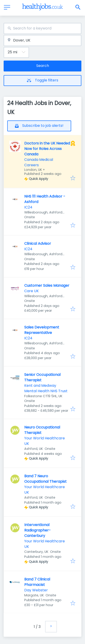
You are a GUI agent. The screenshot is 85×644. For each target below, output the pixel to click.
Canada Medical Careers (39, 162)
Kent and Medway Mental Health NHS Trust (46, 388)
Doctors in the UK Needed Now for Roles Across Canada (47, 149)
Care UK (32, 291)
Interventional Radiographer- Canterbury (38, 530)
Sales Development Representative (42, 330)
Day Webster (36, 590)
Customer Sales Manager (47, 285)
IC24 (28, 207)
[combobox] (42, 28)
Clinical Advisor (38, 244)
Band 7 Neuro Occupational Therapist (45, 479)
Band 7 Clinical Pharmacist (37, 582)
